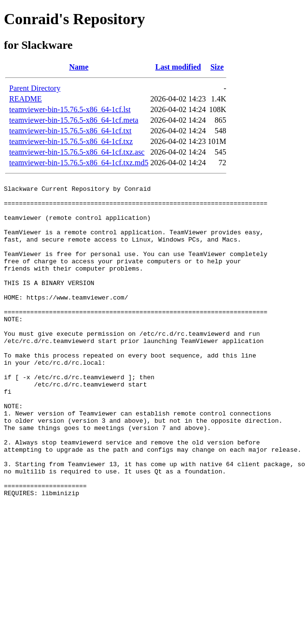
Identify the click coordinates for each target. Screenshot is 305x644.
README (26, 99)
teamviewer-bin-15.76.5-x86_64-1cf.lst (70, 109)
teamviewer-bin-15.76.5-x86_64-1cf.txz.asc (77, 152)
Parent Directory (35, 88)
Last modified (178, 67)
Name (79, 67)
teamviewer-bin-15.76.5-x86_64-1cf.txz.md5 (79, 163)
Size (217, 67)
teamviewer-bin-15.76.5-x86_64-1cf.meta (74, 120)
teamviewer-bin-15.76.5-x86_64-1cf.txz (71, 141)
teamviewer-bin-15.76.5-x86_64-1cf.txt (70, 131)
